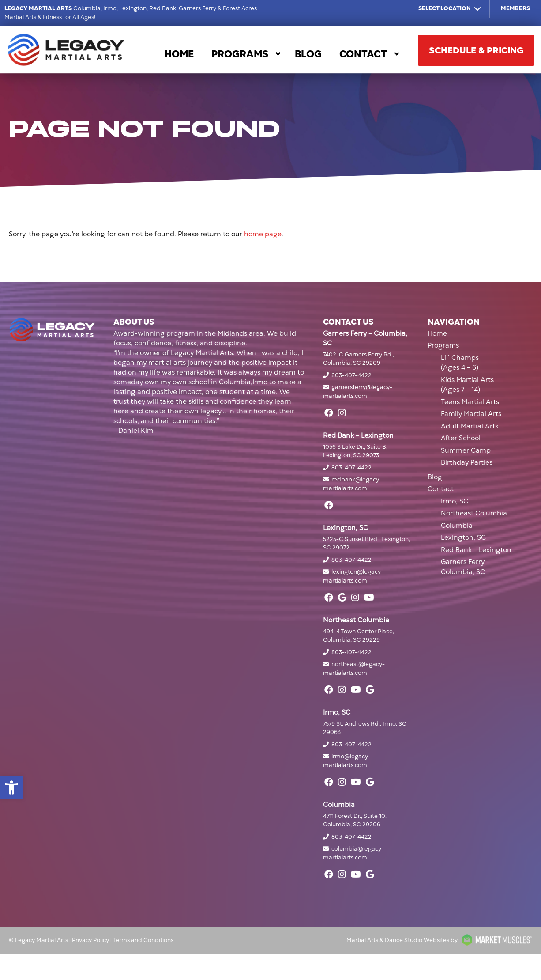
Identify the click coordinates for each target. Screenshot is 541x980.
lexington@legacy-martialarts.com (353, 576)
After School (461, 438)
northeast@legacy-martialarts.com (354, 669)
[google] (342, 598)
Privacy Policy (90, 940)
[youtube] (369, 598)
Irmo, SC (455, 501)
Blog (308, 54)
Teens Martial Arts (470, 402)
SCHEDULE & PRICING (476, 50)
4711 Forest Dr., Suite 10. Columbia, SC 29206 (355, 821)
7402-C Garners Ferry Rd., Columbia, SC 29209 (359, 359)
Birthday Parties (467, 462)
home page (263, 234)
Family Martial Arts (471, 414)
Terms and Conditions (143, 940)
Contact (363, 54)
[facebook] (329, 413)
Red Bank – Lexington (476, 550)
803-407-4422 (351, 375)
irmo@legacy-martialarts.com (347, 761)
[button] (11, 787)
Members (515, 8)
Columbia (457, 526)
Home (179, 54)
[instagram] (342, 413)
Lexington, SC (463, 537)
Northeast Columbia (474, 513)
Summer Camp (466, 450)
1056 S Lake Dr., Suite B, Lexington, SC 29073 (355, 451)
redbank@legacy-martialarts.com (352, 484)
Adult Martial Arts (470, 426)
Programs (240, 54)
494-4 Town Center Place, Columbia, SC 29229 (359, 636)
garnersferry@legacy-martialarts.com (358, 392)
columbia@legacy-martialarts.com (353, 853)
